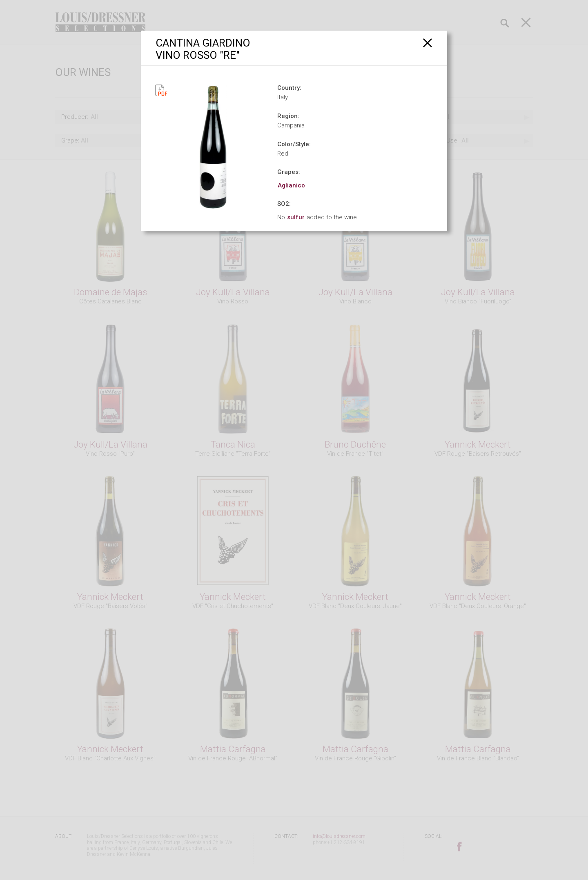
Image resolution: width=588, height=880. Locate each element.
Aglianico (291, 185)
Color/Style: (294, 144)
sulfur (296, 217)
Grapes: (289, 172)
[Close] (428, 43)
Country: (289, 88)
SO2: (284, 204)
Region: (288, 116)
